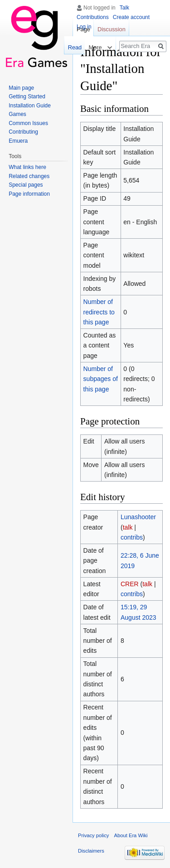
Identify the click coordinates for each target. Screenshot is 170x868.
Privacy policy (93, 835)
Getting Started (27, 96)
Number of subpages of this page (101, 379)
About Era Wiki (131, 835)
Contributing (23, 132)
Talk (124, 8)
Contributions (93, 17)
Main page (21, 88)
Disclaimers (91, 851)
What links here (27, 167)
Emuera (18, 141)
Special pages (26, 185)
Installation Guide (30, 106)
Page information (29, 194)
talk (128, 527)
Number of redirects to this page (99, 312)
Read (73, 47)
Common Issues (28, 123)
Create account (131, 17)
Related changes (29, 176)
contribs (132, 537)
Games (17, 114)
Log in (84, 27)
